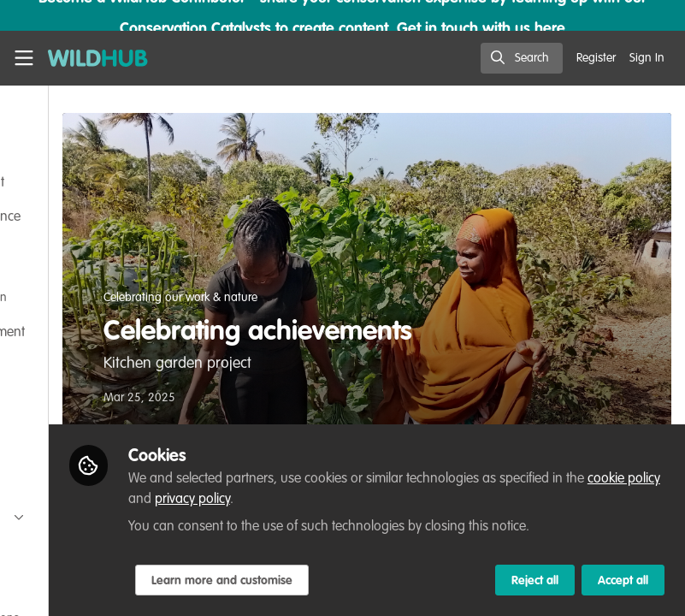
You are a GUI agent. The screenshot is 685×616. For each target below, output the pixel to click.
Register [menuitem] (596, 58)
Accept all (623, 581)
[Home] (98, 58)
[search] (522, 58)
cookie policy (439, 479)
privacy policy (543, 479)
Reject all (535, 581)
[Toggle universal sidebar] (24, 58)
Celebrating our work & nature (351, 298)
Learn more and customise (391, 581)
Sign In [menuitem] (647, 58)
